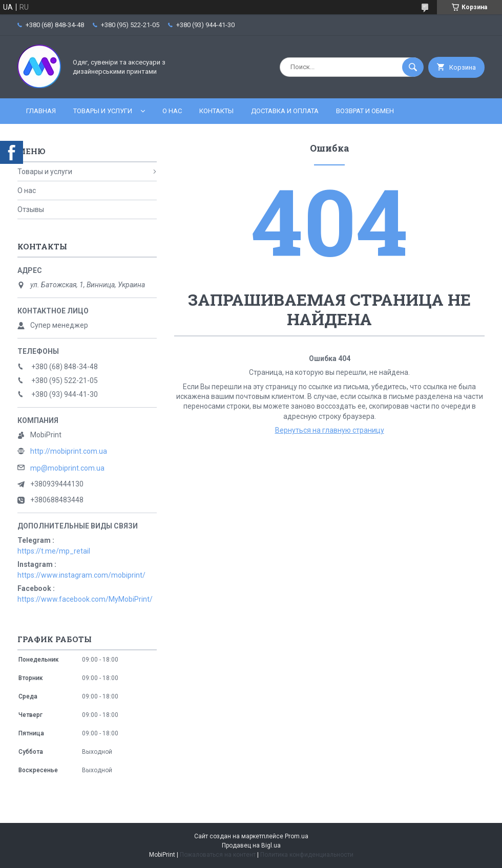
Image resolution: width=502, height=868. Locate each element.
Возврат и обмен (365, 111)
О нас (172, 111)
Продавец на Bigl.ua (251, 845)
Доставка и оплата (285, 111)
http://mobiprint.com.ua (69, 451)
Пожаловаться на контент (218, 855)
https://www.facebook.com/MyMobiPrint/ (85, 599)
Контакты (216, 111)
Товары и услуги (103, 111)
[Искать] (413, 67)
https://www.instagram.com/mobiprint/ (81, 575)
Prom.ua (297, 836)
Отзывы (31, 209)
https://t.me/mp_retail (54, 551)
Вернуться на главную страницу (330, 430)
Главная (41, 111)
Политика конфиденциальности (307, 855)
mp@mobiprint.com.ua (67, 468)
